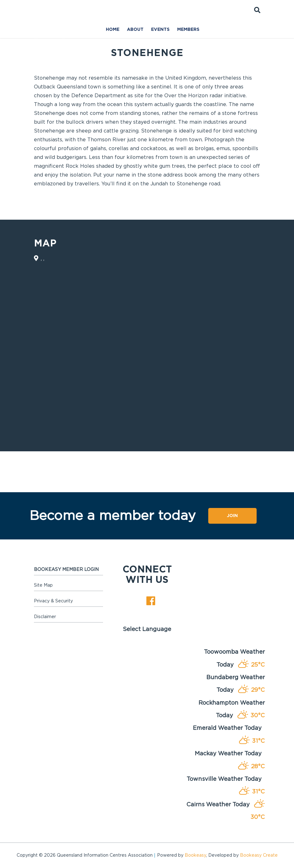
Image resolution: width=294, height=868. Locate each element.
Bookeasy (195, 855)
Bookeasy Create (259, 855)
